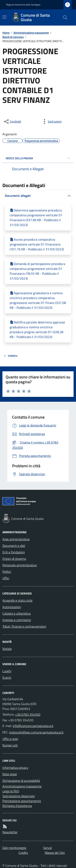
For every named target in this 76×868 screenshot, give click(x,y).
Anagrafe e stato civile (17, 600)
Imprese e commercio (17, 620)
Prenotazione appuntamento (22, 801)
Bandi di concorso (13, 37)
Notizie (7, 649)
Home (6, 33)
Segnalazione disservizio (19, 796)
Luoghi (7, 671)
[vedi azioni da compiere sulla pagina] (51, 122)
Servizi (47, 848)
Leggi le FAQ (11, 791)
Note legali (10, 774)
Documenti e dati (14, 546)
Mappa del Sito (55, 853)
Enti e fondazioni (14, 552)
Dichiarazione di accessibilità (21, 781)
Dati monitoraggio (14, 848)
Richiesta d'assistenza (17, 806)
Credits (23, 853)
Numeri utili (10, 745)
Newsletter (10, 832)
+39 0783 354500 (28, 714)
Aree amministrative (16, 539)
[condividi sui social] (12, 122)
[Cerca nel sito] (64, 17)
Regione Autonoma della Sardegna (23, 5)
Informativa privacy (15, 768)
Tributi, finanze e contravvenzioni (24, 626)
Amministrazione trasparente (31, 33)
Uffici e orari (10, 739)
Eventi (7, 677)
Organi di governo (14, 559)
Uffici (6, 578)
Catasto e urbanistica (17, 613)
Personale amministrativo (20, 565)
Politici (7, 572)
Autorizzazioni (12, 607)
